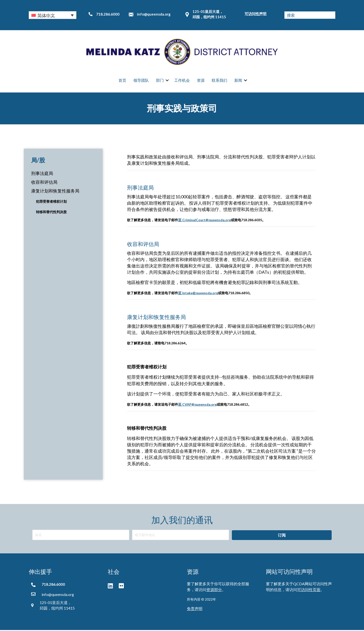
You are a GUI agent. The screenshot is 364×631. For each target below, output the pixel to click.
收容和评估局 (44, 183)
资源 (201, 80)
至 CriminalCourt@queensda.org (205, 221)
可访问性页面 (309, 590)
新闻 (238, 80)
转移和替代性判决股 (51, 213)
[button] (53, 15)
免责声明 (195, 609)
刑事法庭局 (42, 174)
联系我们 (219, 80)
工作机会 (182, 80)
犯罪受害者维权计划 (51, 202)
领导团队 (141, 80)
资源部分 (214, 590)
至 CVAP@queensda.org (197, 405)
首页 (122, 80)
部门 (160, 80)
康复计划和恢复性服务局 (55, 192)
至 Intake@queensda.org (198, 294)
